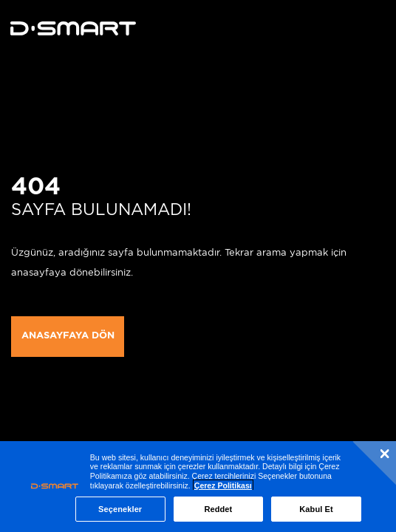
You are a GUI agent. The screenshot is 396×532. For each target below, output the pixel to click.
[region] (198, 487)
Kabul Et (316, 509)
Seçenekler (120, 509)
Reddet (218, 509)
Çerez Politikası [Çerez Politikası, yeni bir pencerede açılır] (223, 485)
